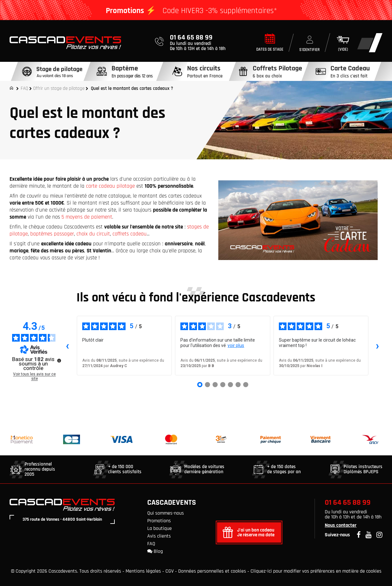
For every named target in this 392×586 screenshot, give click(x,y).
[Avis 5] (230, 385)
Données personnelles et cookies (212, 571)
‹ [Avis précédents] (67, 346)
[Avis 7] (246, 385)
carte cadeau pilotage (110, 186)
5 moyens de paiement (87, 217)
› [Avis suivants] (377, 346)
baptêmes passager (52, 234)
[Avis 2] (207, 385)
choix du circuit (93, 234)
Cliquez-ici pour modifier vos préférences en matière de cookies (316, 571)
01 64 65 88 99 (348, 503)
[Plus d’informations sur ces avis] (59, 360)
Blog (155, 551)
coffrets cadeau (130, 234)
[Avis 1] (200, 385)
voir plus (236, 345)
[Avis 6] (238, 385)
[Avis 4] (223, 385)
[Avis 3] (215, 385)
